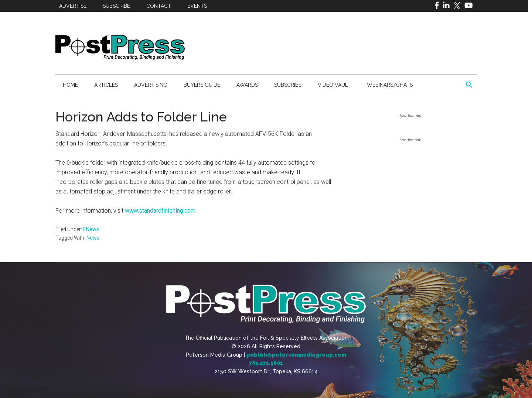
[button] (469, 85)
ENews (91, 229)
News (93, 238)
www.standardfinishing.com (160, 211)
